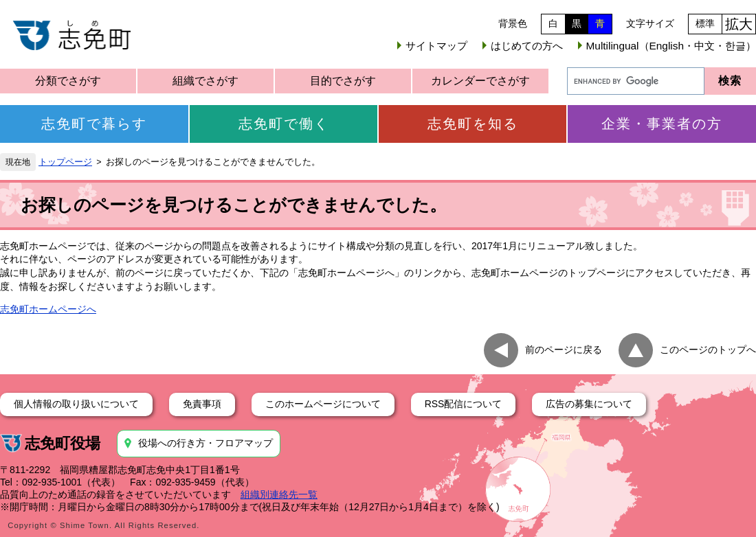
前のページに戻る (564, 350)
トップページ (65, 162)
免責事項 (202, 404)
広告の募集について (589, 404)
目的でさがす (343, 81)
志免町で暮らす (94, 124)
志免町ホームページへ (48, 309)
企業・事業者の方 (662, 124)
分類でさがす (68, 81)
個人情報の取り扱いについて (76, 404)
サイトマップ (436, 46)
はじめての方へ (527, 46)
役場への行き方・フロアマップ (205, 443)
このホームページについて (323, 404)
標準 (705, 23)
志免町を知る (473, 124)
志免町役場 (63, 443)
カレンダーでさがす (480, 81)
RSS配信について (464, 404)
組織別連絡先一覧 (279, 494)
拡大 (739, 24)
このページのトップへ (708, 350)
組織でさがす (205, 81)
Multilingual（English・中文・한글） (671, 46)
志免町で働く (284, 124)
